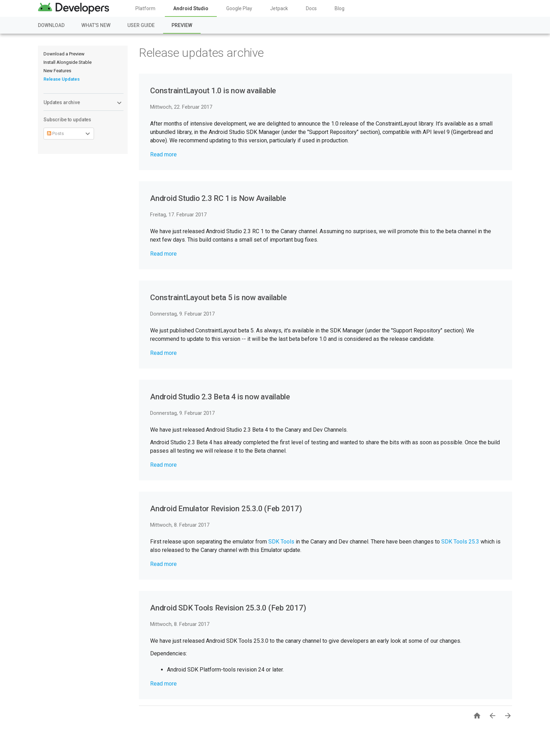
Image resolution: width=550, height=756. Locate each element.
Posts (55, 133)
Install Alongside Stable (68, 62)
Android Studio (191, 8)
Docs (311, 8)
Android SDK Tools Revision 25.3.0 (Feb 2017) (228, 608)
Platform (145, 8)
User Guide (141, 25)
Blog (340, 8)
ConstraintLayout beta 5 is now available (218, 298)
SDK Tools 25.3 (460, 542)
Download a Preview (64, 54)
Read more (163, 154)
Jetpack (279, 8)
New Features (57, 71)
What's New (96, 25)
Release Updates (62, 79)
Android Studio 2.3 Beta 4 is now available (220, 397)
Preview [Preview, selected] (182, 25)
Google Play (239, 8)
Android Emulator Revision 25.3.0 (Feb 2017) (226, 509)
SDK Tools (281, 542)
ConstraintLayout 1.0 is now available (213, 91)
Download (51, 25)
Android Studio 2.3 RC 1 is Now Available (218, 198)
